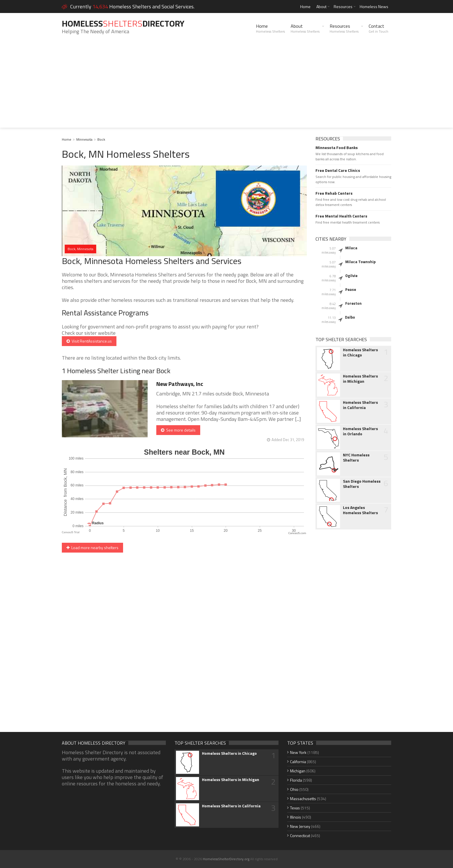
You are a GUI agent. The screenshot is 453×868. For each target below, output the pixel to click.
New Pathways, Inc (180, 384)
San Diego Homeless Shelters (362, 484)
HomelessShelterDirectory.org (226, 859)
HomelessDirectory (123, 23)
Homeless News (374, 6)
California (298, 762)
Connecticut (300, 836)
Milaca (351, 248)
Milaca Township (360, 262)
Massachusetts (303, 799)
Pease (351, 289)
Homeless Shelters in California (360, 405)
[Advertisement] (226, 87)
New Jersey (300, 826)
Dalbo (350, 317)
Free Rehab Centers (334, 193)
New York (298, 752)
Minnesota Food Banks (337, 148)
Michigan (298, 771)
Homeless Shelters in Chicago (360, 352)
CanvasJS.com (297, 533)
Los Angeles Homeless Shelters (360, 510)
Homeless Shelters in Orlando (360, 431)
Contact (378, 28)
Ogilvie (351, 276)
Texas (295, 808)
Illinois (296, 817)
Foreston (353, 303)
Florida (296, 780)
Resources (343, 6)
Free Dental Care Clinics (338, 170)
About (321, 6)
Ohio (294, 789)
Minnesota (84, 139)
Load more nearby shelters (92, 548)
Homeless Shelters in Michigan (360, 379)
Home (305, 6)
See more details (178, 430)
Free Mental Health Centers (341, 216)
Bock (101, 139)
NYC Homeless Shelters (356, 458)
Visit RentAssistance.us (89, 341)
